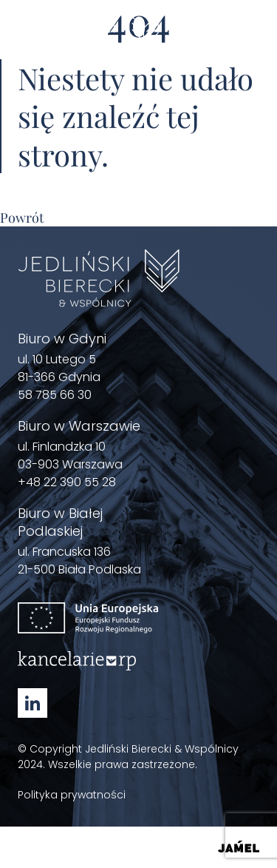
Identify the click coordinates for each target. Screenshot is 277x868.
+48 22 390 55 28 (67, 482)
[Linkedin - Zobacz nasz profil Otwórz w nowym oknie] (33, 703)
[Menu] (250, 38)
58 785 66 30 (55, 395)
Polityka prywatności (72, 795)
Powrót (22, 218)
